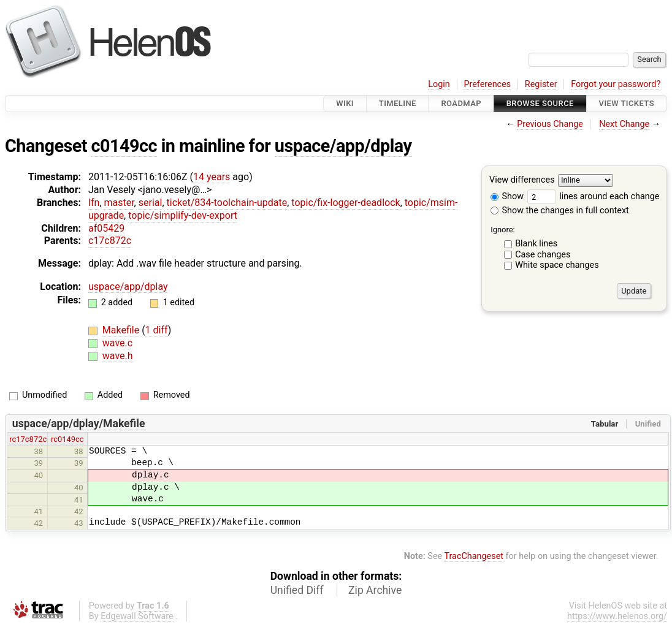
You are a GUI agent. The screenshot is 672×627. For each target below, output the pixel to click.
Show (507, 196)
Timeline (398, 103)
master (119, 203)
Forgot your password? (616, 84)
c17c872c (110, 241)
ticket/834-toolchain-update (227, 203)
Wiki (345, 103)
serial (151, 203)
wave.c (117, 343)
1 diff (157, 330)
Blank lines (536, 244)
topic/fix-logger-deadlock (346, 203)
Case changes (543, 255)
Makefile (122, 330)
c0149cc (124, 146)
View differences (522, 180)
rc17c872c (28, 439)
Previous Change (550, 124)
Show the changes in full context (560, 211)
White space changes (557, 265)
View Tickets (627, 103)
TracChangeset (474, 556)
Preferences (487, 84)
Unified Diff (297, 590)
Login (439, 84)
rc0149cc (67, 439)
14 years (212, 177)
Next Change (624, 124)
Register (541, 84)
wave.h (118, 356)
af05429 (106, 228)
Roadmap (461, 103)
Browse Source (540, 103)
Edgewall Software (137, 616)
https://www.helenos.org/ (617, 616)
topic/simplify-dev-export (183, 215)
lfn (94, 203)
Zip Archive (375, 590)
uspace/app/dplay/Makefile (79, 424)
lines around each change (594, 196)
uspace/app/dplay (343, 146)
